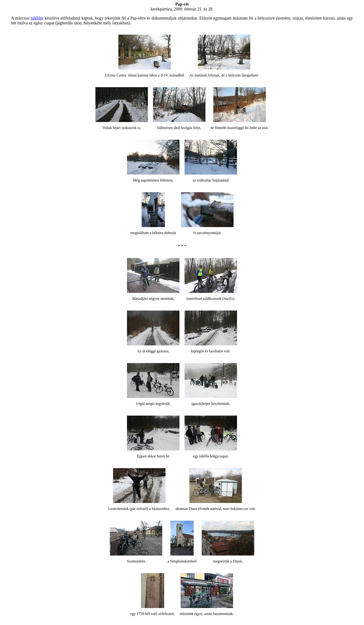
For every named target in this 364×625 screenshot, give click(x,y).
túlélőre (37, 18)
